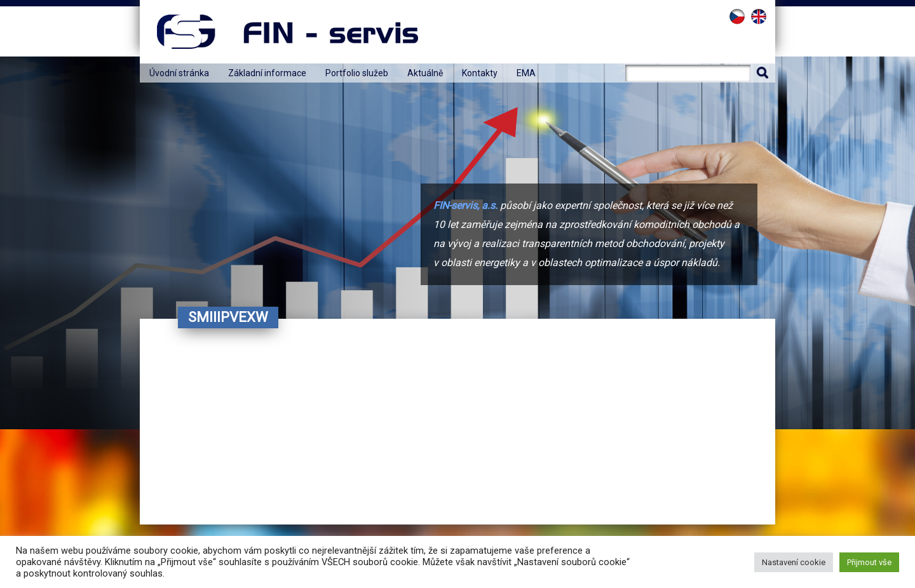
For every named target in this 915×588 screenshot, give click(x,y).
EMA (526, 73)
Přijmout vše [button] (869, 562)
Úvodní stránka (179, 73)
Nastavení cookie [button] (794, 562)
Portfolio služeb (357, 73)
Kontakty (480, 73)
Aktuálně (425, 73)
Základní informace (267, 73)
